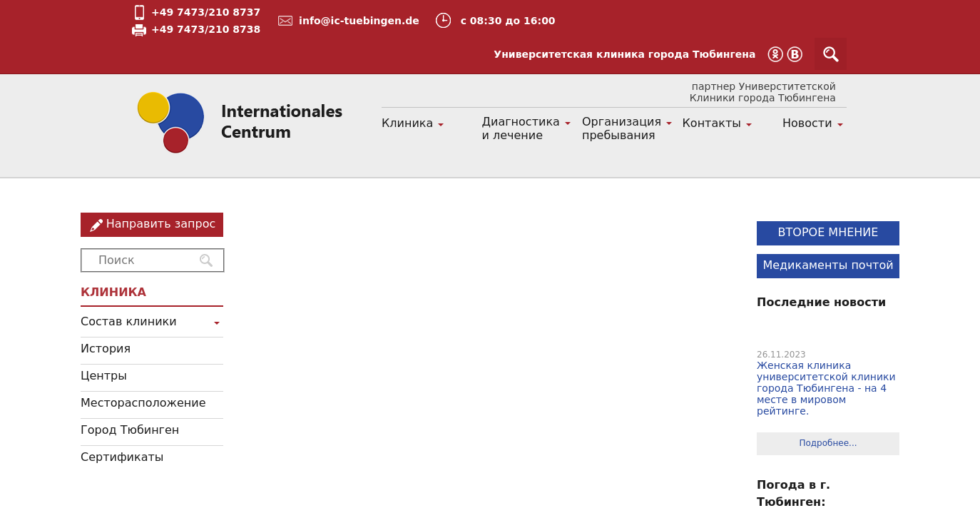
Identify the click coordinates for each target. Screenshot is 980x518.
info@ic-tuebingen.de (359, 21)
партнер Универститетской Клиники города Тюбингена (763, 92)
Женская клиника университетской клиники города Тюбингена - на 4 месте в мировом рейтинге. (826, 388)
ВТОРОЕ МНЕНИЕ (828, 232)
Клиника (407, 123)
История (106, 349)
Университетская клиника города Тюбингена (624, 54)
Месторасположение (143, 403)
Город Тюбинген (130, 430)
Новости (807, 123)
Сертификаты (122, 457)
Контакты (712, 123)
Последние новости (821, 302)
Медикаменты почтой (828, 265)
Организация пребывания (622, 128)
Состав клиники (129, 321)
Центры (104, 376)
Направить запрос (161, 224)
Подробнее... (828, 443)
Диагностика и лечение (521, 128)
